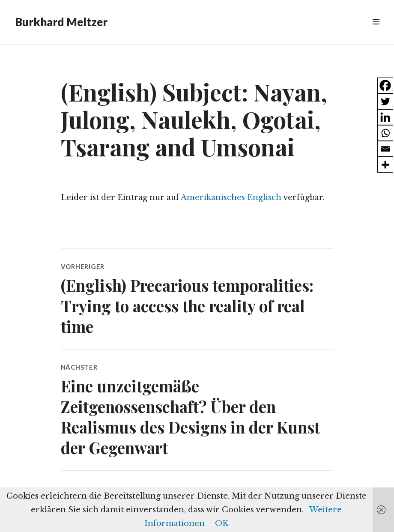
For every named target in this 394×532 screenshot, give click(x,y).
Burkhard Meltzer (61, 22)
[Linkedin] (385, 117)
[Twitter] (385, 101)
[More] (385, 165)
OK (222, 523)
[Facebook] (385, 85)
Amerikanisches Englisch (231, 197)
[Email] (385, 149)
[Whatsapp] (385, 133)
